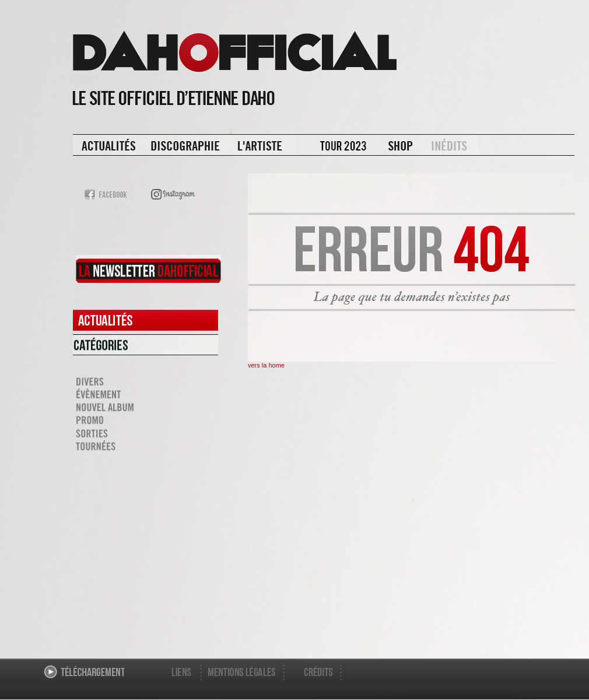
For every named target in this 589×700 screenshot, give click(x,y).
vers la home (266, 365)
